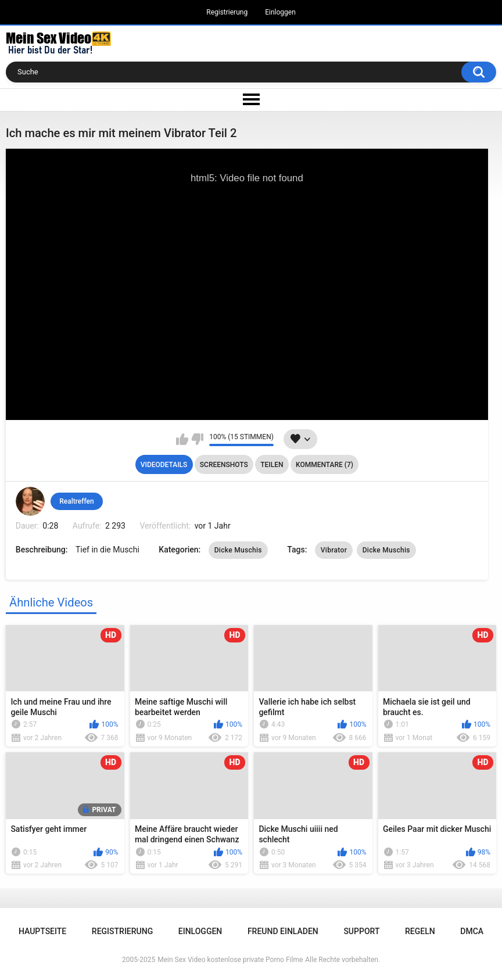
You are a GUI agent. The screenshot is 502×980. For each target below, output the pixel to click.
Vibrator (334, 550)
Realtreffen (77, 501)
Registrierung (227, 12)
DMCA (472, 931)
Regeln (420, 931)
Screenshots (224, 465)
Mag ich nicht (197, 439)
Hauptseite (42, 931)
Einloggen (280, 12)
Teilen (272, 465)
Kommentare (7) (324, 465)
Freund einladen (283, 931)
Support (361, 931)
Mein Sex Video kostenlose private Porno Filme (230, 960)
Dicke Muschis (238, 550)
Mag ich (182, 439)
